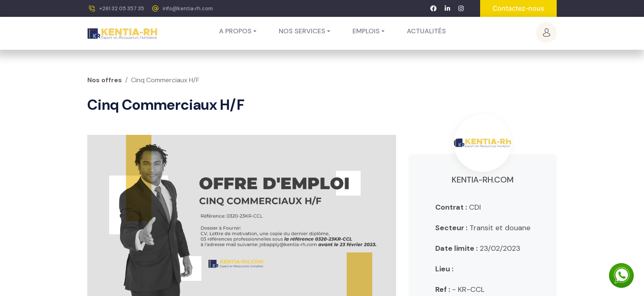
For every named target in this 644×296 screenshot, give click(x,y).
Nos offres (105, 80)
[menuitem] (426, 31)
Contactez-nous (518, 8)
